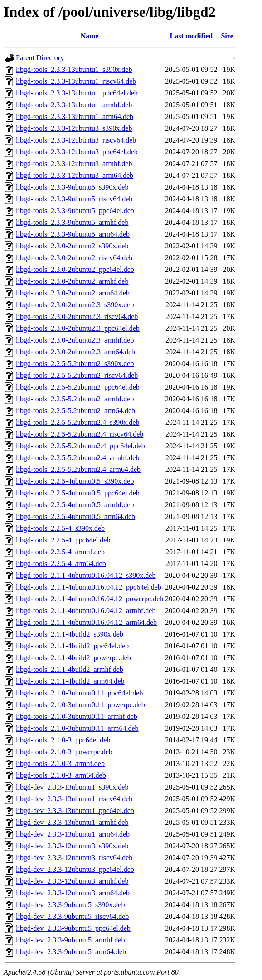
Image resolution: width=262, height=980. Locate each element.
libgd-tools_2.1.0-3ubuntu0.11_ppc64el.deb (79, 693)
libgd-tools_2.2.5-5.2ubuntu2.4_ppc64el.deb (80, 446)
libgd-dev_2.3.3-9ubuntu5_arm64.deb (71, 952)
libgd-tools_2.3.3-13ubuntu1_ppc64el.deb (77, 93)
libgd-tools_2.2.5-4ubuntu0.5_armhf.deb (75, 505)
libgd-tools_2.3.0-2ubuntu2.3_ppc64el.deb (78, 328)
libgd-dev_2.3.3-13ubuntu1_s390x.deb (72, 787)
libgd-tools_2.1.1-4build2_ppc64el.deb (72, 646)
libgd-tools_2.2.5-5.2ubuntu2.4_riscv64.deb (80, 434)
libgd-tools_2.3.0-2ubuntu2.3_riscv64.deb (77, 316)
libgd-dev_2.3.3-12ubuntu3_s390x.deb (72, 846)
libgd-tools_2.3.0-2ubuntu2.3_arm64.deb (75, 352)
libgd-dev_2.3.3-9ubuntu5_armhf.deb (70, 940)
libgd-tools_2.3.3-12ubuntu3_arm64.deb (75, 175)
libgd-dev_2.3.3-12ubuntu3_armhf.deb (72, 881)
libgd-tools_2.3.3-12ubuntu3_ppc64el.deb (77, 152)
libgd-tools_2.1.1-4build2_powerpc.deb (73, 658)
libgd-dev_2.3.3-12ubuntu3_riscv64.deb (74, 858)
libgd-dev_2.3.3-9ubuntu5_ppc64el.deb (73, 928)
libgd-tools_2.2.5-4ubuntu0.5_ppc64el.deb (78, 493)
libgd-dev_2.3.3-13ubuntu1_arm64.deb (73, 834)
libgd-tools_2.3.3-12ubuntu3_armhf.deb (74, 164)
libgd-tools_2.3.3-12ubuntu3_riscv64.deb (76, 140)
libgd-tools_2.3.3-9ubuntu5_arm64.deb (73, 234)
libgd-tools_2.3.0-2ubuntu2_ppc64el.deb (75, 269)
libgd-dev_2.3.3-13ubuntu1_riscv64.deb (74, 799)
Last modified (192, 36)
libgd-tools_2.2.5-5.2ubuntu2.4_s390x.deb (78, 422)
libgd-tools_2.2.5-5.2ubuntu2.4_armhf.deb (78, 458)
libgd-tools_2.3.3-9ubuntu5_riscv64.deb (74, 199)
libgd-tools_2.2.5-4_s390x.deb (60, 528)
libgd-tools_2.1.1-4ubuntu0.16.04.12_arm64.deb (86, 622)
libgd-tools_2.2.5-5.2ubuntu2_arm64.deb (75, 411)
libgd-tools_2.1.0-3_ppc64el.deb (63, 740)
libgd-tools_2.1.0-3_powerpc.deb (64, 752)
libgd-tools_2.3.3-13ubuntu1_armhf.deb (74, 105)
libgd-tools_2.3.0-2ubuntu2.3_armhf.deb (75, 340)
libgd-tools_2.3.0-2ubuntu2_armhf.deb (72, 281)
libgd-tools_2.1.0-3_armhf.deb (60, 764)
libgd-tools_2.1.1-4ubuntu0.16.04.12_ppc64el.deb (89, 587)
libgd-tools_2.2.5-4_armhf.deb (60, 552)
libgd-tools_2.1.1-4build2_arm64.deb (70, 681)
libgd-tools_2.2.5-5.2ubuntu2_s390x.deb (75, 364)
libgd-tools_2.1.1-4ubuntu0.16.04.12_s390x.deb (86, 575)
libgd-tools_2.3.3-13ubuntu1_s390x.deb (74, 69)
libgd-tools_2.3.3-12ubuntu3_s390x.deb (74, 128)
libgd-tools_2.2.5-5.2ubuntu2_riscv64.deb (77, 375)
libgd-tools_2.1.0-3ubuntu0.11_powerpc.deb (80, 705)
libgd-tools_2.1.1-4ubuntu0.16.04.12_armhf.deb (86, 611)
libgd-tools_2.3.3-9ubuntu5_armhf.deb (72, 222)
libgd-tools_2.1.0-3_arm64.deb (61, 775)
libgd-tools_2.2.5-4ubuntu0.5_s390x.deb (75, 481)
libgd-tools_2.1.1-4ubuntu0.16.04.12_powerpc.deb (90, 599)
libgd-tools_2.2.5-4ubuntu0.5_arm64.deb (75, 516)
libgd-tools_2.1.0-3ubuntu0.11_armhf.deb (77, 716)
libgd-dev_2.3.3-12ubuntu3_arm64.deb (73, 893)
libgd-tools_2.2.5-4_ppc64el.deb (63, 540)
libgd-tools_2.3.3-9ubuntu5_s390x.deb (72, 187)
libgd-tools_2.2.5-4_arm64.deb (61, 564)
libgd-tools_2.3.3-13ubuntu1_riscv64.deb (76, 81)
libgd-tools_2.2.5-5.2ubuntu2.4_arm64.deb (78, 469)
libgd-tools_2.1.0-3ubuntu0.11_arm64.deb (77, 728)
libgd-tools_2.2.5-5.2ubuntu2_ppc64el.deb (78, 387)
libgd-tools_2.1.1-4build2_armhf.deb (70, 669)
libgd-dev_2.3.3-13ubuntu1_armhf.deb (72, 822)
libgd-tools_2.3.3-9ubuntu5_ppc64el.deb (75, 211)
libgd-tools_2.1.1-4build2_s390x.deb (70, 634)
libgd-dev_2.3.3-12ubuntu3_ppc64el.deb (75, 869)
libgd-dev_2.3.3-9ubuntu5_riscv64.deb (72, 916)
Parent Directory (40, 58)
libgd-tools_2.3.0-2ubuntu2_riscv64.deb (74, 258)
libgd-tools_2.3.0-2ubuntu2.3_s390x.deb (75, 305)
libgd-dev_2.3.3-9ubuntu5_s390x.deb (70, 905)
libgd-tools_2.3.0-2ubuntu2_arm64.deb (73, 293)
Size (227, 36)
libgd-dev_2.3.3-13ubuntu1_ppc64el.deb (75, 811)
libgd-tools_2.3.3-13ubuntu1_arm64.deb (75, 117)
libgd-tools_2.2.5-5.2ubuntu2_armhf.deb (75, 399)
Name (90, 36)
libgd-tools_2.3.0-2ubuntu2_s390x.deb (72, 246)
